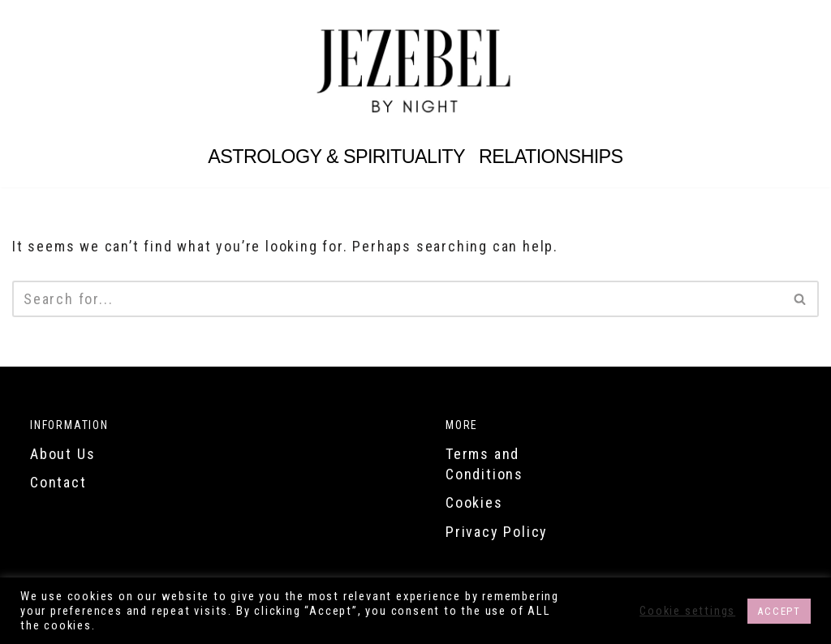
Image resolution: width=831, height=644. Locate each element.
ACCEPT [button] (779, 611)
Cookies (474, 502)
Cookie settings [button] (687, 611)
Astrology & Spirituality (336, 157)
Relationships (551, 157)
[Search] (397, 299)
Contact (58, 482)
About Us (62, 454)
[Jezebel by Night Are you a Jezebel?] (415, 71)
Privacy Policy (497, 532)
